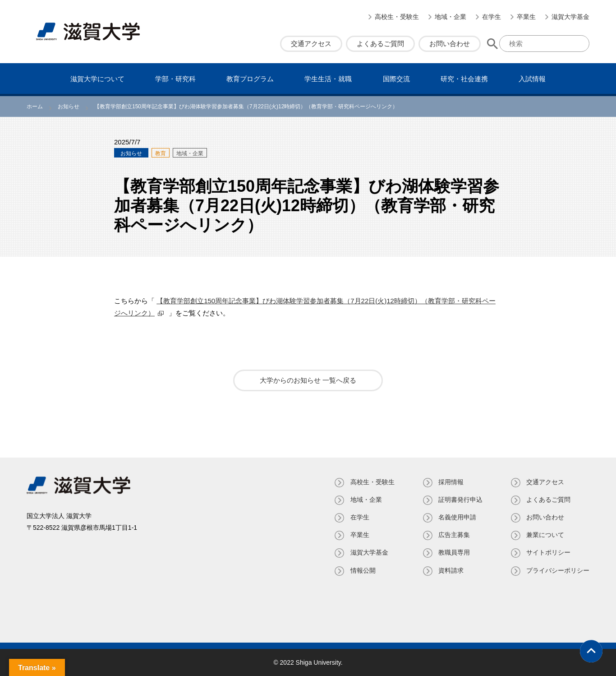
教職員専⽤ (454, 552)
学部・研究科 (175, 79)
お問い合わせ (450, 44)
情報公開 (362, 570)
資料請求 (451, 570)
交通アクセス (311, 44)
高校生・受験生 (397, 17)
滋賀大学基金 (570, 17)
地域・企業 (451, 17)
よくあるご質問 (380, 44)
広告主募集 (454, 535)
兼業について (545, 535)
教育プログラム (250, 79)
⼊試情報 (532, 79)
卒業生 (526, 17)
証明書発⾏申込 (460, 500)
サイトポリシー (548, 552)
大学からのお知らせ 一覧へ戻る (308, 380)
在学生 (492, 17)
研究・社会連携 (464, 79)
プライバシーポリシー (558, 570)
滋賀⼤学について (97, 79)
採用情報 (451, 482)
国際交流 (396, 79)
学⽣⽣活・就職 (328, 79)
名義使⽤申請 (457, 517)
